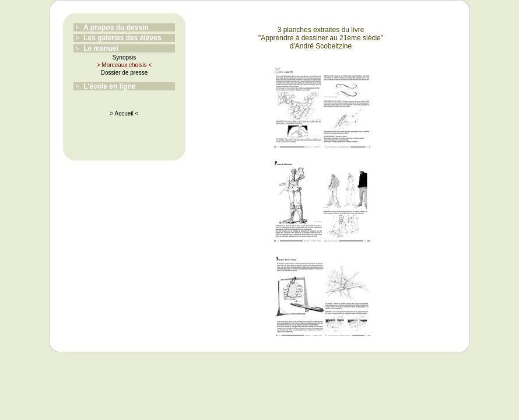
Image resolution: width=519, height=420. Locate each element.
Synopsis (125, 57)
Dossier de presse (125, 73)
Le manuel (101, 48)
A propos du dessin (116, 27)
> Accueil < (125, 113)
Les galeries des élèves (122, 38)
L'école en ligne (110, 86)
